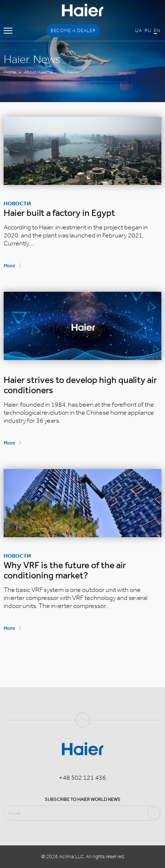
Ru (148, 30)
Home (10, 72)
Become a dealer (73, 30)
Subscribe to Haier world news (83, 799)
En (157, 30)
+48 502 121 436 (82, 778)
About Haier (36, 72)
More (9, 266)
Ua (139, 30)
